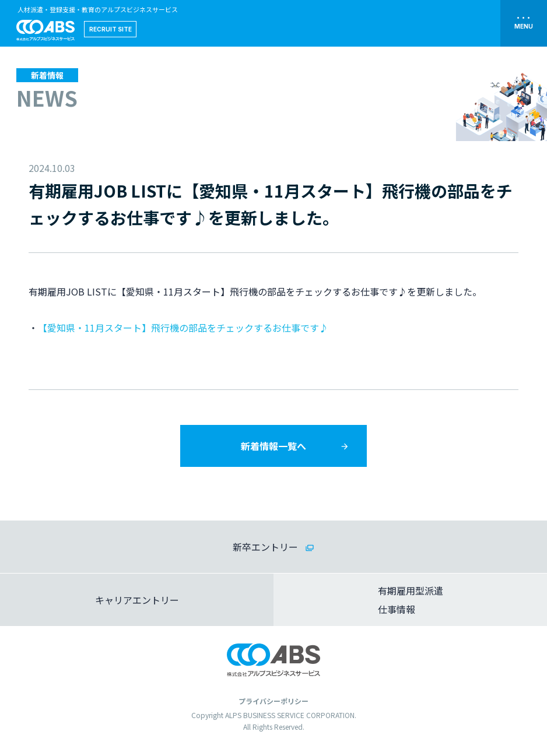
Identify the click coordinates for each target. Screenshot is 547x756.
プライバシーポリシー (273, 701)
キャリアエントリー (137, 600)
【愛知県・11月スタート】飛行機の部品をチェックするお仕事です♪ (183, 328)
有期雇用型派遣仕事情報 (411, 600)
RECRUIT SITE (111, 29)
